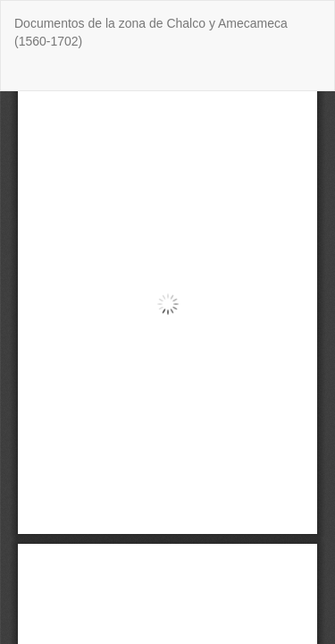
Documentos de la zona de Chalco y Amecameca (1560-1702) (151, 32)
